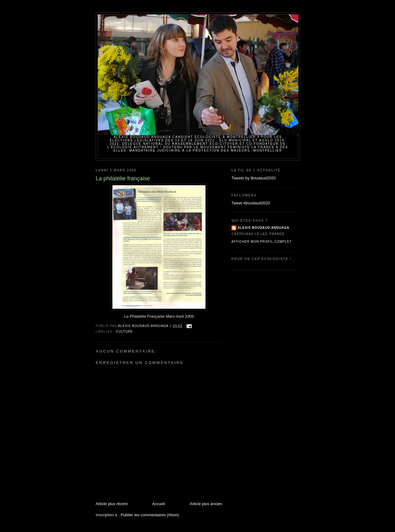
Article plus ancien (206, 504)
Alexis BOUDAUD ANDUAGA (264, 228)
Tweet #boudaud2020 (251, 203)
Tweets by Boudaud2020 (254, 178)
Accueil (159, 504)
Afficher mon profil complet (262, 242)
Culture (124, 331)
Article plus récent (112, 504)
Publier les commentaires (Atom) (150, 515)
